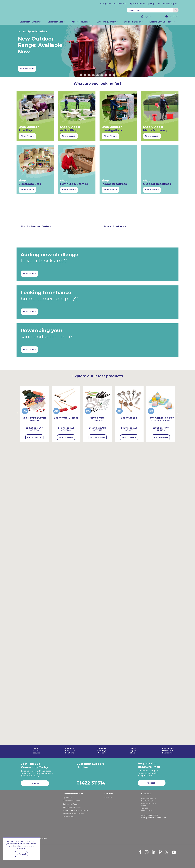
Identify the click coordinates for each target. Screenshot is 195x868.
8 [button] (110, 77)
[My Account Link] (144, 16)
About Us (108, 798)
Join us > (35, 783)
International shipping (143, 4)
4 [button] (93, 77)
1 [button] (81, 77)
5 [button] (97, 77)
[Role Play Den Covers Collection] (34, 335)
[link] (140, 852)
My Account (68, 798)
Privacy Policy (68, 817)
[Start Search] (176, 10)
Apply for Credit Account (114, 4)
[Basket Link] (167, 16)
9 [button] (114, 77)
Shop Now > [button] (27, 138)
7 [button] (106, 77)
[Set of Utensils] (129, 335)
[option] (97, 52)
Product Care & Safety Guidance (75, 810)
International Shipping (72, 807)
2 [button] (85, 77)
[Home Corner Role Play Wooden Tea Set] (161, 335)
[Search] (150, 10)
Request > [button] (152, 783)
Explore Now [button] (27, 70)
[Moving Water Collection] (98, 335)
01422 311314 (91, 783)
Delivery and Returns (71, 804)
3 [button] (89, 77)
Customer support (170, 4)
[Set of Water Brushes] (66, 352)
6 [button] (102, 77)
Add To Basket (34, 372)
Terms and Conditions (71, 801)
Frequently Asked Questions (74, 813)
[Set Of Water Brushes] (66, 335)
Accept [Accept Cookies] (21, 854)
